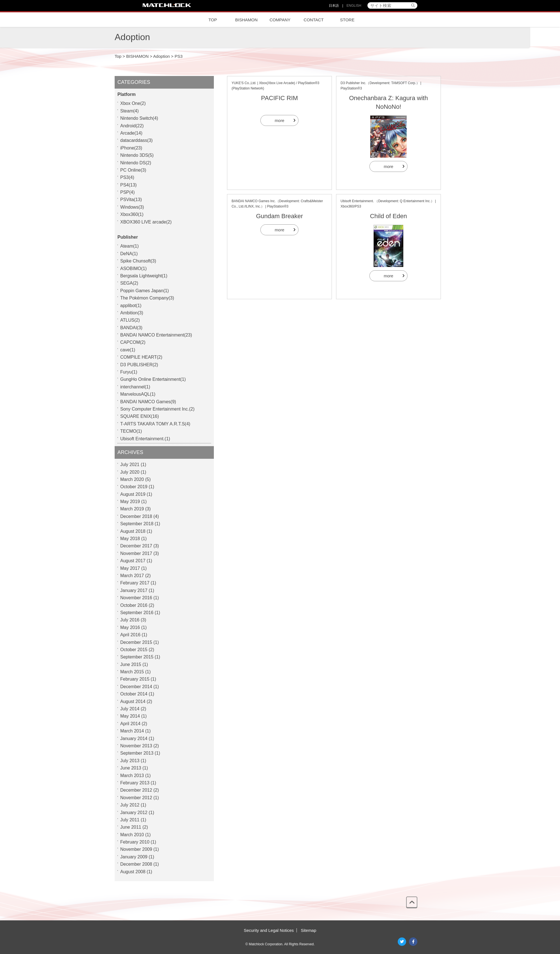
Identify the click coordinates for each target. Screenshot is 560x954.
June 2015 (131, 664)
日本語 (334, 6)
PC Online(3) (133, 170)
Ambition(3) (132, 313)
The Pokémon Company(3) (147, 298)
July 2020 (130, 472)
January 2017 (134, 590)
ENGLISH (354, 6)
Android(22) (132, 126)
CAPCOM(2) (133, 342)
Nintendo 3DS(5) (137, 155)
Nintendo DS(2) (136, 163)
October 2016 (134, 605)
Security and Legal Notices (269, 930)
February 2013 (135, 783)
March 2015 (132, 672)
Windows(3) (132, 207)
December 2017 (136, 546)
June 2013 (131, 768)
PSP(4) (128, 192)
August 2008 (133, 872)
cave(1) (128, 350)
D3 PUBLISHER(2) (139, 365)
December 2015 (136, 642)
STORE (347, 20)
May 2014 (130, 716)
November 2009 (136, 849)
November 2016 (136, 598)
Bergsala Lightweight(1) (144, 276)
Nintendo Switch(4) (139, 118)
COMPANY (280, 20)
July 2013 (130, 761)
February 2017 (135, 583)
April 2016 (130, 635)
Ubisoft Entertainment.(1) (145, 439)
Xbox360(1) (132, 214)
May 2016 (130, 627)
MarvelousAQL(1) (138, 394)
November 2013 (136, 746)
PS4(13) (129, 185)
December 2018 (136, 516)
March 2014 (132, 731)
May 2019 (130, 502)
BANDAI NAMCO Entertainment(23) (156, 335)
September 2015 (137, 657)
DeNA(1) (129, 254)
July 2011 (130, 820)
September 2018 (137, 524)
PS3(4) (127, 177)
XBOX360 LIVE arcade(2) (146, 222)
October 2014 (134, 694)
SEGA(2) (129, 283)
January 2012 (134, 813)
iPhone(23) (131, 148)
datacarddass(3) (136, 140)
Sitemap (308, 930)
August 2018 (133, 531)
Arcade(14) (131, 133)
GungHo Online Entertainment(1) (153, 379)
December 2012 (136, 790)
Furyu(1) (129, 372)
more (279, 120)
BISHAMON (246, 20)
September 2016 (137, 613)
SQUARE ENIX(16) (140, 416)
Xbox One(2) (133, 103)
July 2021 (130, 465)
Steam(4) (129, 111)
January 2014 (134, 738)
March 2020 (132, 479)
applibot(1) (131, 306)
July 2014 (130, 709)
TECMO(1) (131, 431)
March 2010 (132, 835)
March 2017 (132, 576)
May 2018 (130, 539)
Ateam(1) (129, 246)
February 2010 (135, 842)
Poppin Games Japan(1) (144, 291)
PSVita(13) (131, 200)
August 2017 (133, 561)
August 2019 (133, 494)
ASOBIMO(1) (133, 269)
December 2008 (136, 864)
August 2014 (133, 701)
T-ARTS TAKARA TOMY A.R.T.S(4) (155, 424)
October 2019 (134, 487)
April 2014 (130, 724)
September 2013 (137, 753)
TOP (213, 20)
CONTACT (313, 20)
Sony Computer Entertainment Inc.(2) (157, 409)
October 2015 (134, 650)
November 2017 (136, 553)
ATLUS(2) (130, 320)
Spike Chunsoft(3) (138, 261)
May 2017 (130, 568)
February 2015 (135, 679)
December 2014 (136, 687)
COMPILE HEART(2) (141, 357)
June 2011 (131, 827)
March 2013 (132, 776)
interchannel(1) (135, 387)
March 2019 (132, 509)
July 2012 (130, 805)
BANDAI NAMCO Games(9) (148, 402)
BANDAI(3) (131, 328)
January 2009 (134, 857)
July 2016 (130, 620)
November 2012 (136, 798)
